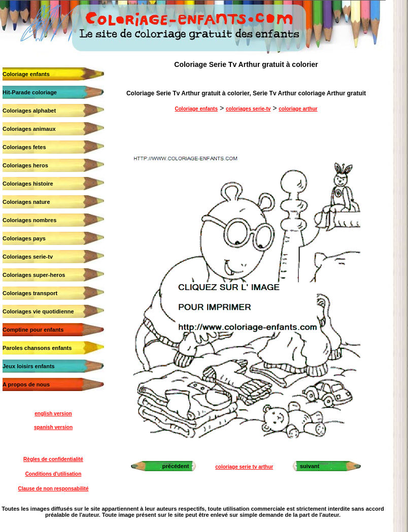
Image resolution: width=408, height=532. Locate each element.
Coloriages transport (30, 293)
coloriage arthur (298, 109)
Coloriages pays (24, 238)
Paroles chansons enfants (37, 348)
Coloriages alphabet (29, 111)
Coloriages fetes (24, 147)
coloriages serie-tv (248, 109)
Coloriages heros (25, 165)
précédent (176, 466)
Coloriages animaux (29, 129)
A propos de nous (26, 384)
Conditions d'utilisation (54, 474)
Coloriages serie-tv (28, 257)
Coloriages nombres (29, 220)
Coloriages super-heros (34, 275)
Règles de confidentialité (53, 459)
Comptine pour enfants (33, 330)
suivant (310, 466)
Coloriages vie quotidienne (38, 311)
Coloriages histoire (28, 184)
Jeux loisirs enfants (29, 366)
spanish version (53, 427)
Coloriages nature (26, 202)
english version (53, 414)
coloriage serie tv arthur (244, 467)
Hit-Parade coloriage (30, 92)
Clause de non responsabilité (54, 489)
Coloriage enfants (26, 74)
